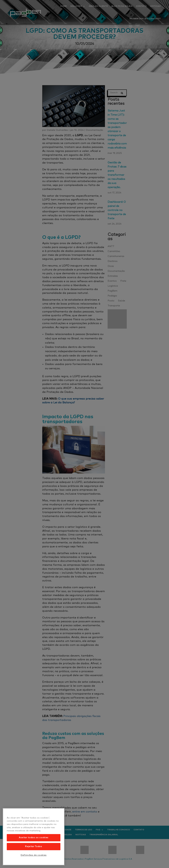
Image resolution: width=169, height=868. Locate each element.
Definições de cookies (34, 855)
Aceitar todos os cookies (34, 838)
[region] (34, 837)
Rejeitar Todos (34, 847)
